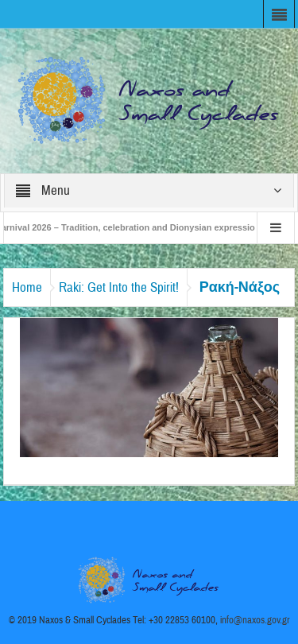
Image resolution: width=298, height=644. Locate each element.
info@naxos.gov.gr (255, 620)
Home (27, 287)
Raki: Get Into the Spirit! (119, 287)
